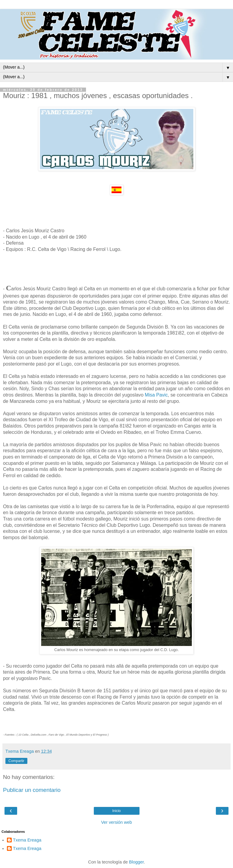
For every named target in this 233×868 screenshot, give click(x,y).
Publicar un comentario (32, 790)
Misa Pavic (156, 395)
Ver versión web (116, 822)
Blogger (136, 862)
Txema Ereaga (27, 840)
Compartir (16, 761)
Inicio (116, 811)
